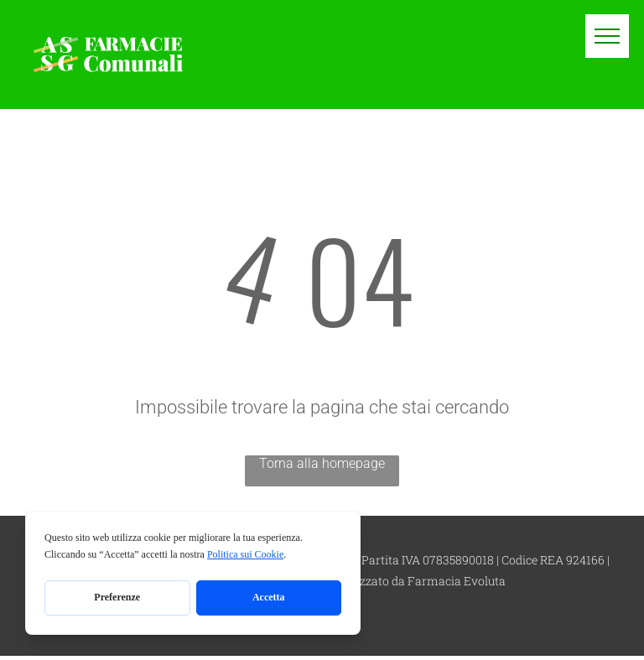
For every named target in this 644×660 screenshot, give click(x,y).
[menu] (607, 36)
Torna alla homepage (322, 463)
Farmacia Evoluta (457, 581)
